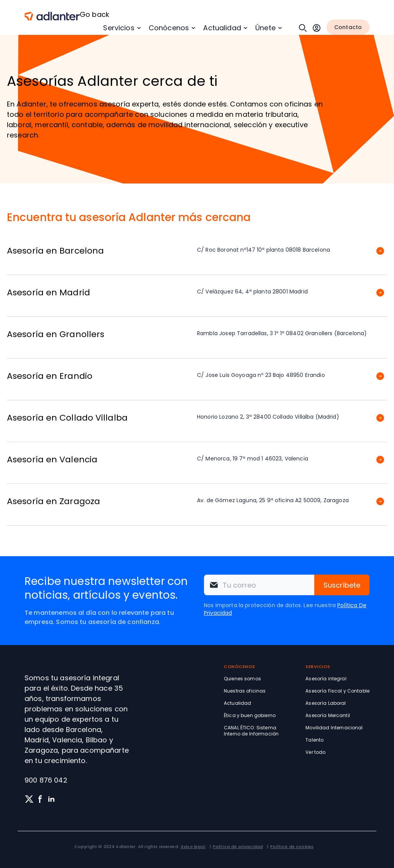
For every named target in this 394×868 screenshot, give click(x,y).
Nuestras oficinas (245, 691)
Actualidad (222, 28)
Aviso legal (193, 847)
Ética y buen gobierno (250, 715)
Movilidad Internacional (334, 728)
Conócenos (169, 28)
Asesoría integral (326, 679)
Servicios (119, 28)
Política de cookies (292, 847)
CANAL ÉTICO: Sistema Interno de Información (251, 731)
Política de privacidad (238, 847)
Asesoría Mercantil (328, 715)
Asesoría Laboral (326, 703)
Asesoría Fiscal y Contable (337, 691)
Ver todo (315, 752)
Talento (314, 740)
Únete (265, 28)
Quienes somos (242, 679)
